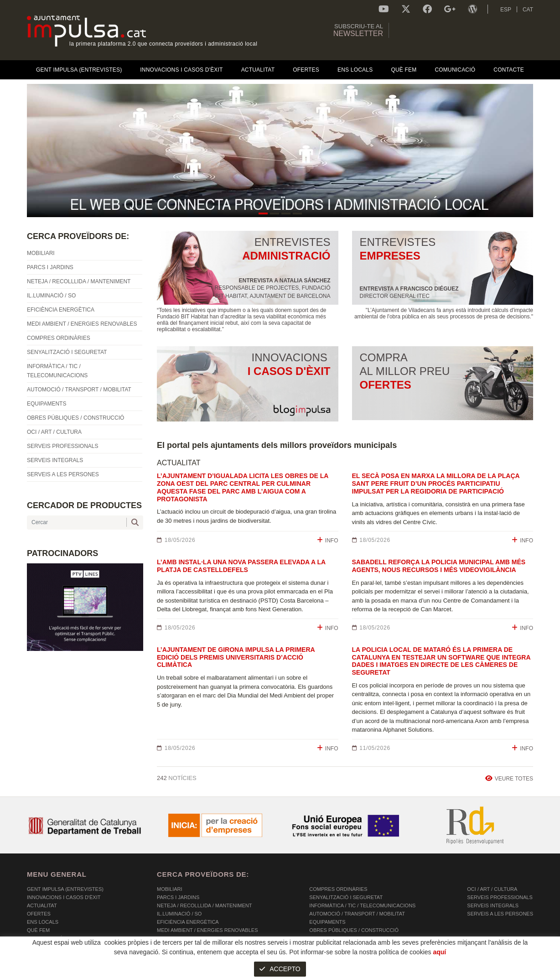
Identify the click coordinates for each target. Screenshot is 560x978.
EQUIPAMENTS (327, 922)
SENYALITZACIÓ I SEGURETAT (346, 897)
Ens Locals (43, 922)
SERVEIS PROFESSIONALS (500, 897)
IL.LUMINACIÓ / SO (179, 914)
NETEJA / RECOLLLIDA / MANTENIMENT (204, 905)
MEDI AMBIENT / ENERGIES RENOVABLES (207, 930)
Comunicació (45, 938)
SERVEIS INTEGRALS (493, 905)
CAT (528, 10)
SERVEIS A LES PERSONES (500, 914)
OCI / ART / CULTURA (492, 889)
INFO (328, 540)
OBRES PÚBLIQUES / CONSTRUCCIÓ (354, 930)
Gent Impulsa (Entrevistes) (65, 889)
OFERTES (39, 914)
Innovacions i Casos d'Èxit (64, 897)
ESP (506, 10)
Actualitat (42, 905)
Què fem (38, 930)
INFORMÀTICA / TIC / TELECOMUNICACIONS (362, 905)
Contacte (41, 947)
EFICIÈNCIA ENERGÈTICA (188, 922)
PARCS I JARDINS (178, 897)
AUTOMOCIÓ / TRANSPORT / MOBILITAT (357, 914)
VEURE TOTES (509, 778)
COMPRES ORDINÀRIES (338, 889)
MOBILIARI (170, 889)
